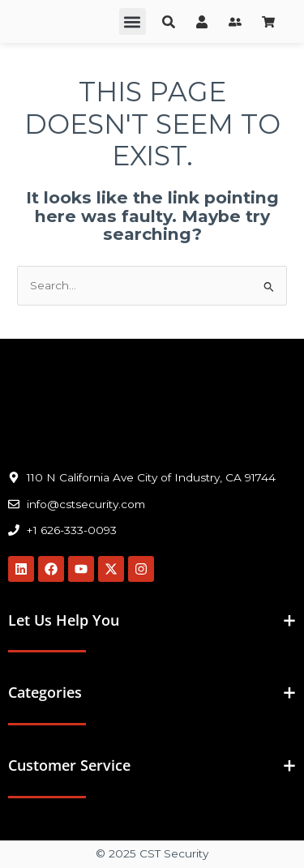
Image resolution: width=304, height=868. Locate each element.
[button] (133, 21)
